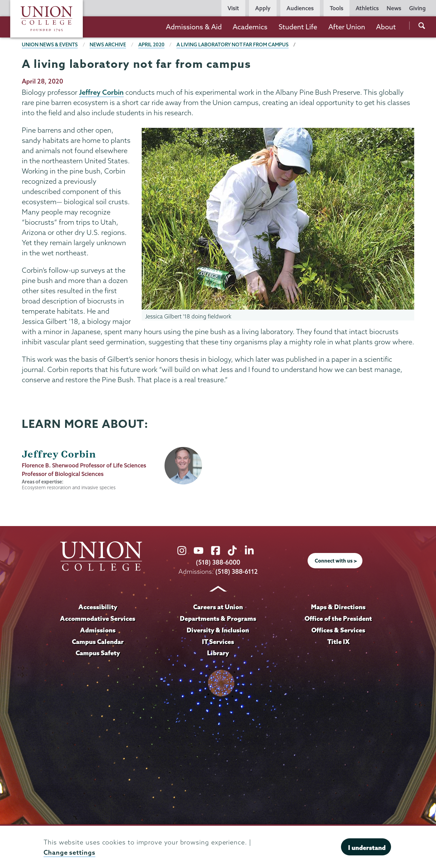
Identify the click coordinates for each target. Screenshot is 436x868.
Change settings (69, 852)
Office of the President (338, 618)
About (386, 27)
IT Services (218, 642)
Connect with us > (336, 561)
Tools (337, 8)
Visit (233, 8)
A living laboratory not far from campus (232, 45)
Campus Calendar (98, 642)
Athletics (367, 8)
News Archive (108, 45)
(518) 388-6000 (218, 562)
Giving (417, 8)
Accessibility (98, 607)
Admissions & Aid (194, 27)
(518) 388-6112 (237, 572)
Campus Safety (98, 653)
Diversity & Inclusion (218, 630)
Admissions (98, 630)
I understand (367, 848)
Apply (263, 8)
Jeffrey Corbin (101, 92)
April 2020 (151, 45)
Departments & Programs (218, 618)
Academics (250, 27)
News (394, 8)
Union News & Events (50, 45)
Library (218, 653)
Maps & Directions (338, 607)
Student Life (298, 27)
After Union (347, 27)
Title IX (338, 642)
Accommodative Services (98, 618)
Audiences (300, 8)
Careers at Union (218, 607)
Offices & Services (338, 630)
